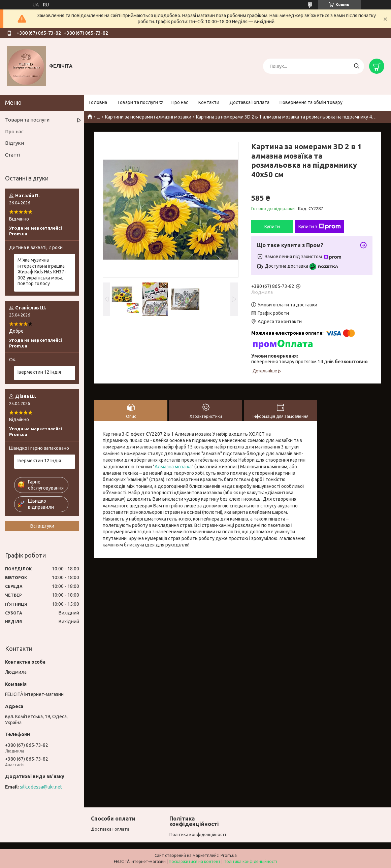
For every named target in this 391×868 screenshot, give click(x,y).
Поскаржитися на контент (195, 861)
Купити (272, 227)
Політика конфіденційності (198, 834)
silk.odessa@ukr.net (41, 787)
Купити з (320, 227)
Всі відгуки (42, 526)
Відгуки (14, 143)
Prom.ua (229, 855)
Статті (13, 155)
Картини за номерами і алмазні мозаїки (148, 117)
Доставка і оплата (249, 102)
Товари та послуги (138, 102)
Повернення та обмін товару (311, 102)
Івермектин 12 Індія (39, 372)
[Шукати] (356, 66)
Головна (98, 102)
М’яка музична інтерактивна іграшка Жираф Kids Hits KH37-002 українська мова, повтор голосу (42, 272)
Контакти (209, 102)
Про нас (180, 102)
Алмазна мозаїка (173, 467)
